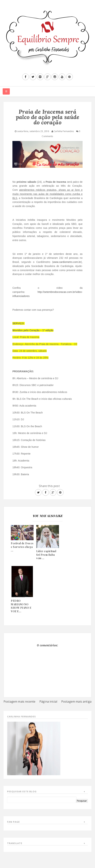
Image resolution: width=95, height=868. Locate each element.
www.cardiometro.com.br (67, 262)
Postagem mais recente (19, 702)
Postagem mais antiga (76, 702)
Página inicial (48, 702)
